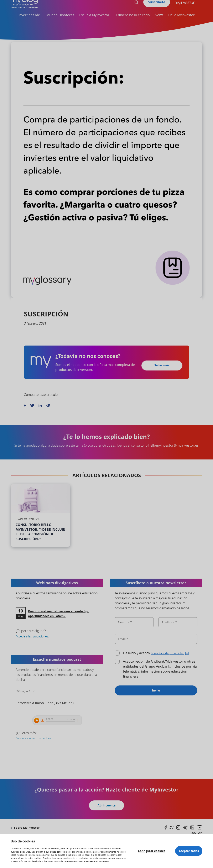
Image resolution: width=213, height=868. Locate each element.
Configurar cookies (147, 849)
